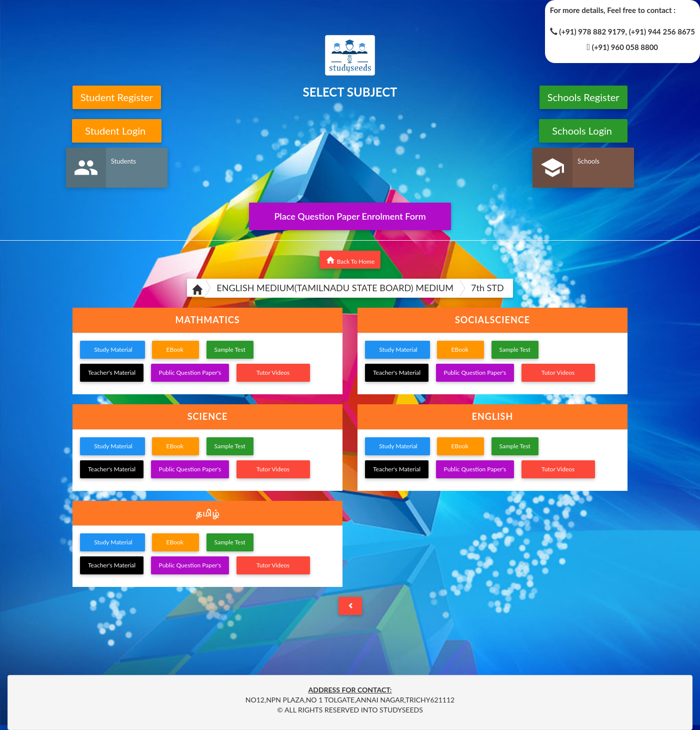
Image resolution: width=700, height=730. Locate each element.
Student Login (117, 131)
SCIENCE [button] (208, 416)
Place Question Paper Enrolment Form (350, 216)
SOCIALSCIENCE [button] (492, 320)
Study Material (112, 349)
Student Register (117, 97)
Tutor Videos (273, 373)
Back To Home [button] (350, 260)
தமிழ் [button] (208, 513)
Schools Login (583, 131)
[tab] (207, 320)
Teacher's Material (112, 373)
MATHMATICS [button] (207, 320)
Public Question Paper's (190, 373)
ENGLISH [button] (493, 416)
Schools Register (583, 97)
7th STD (487, 288)
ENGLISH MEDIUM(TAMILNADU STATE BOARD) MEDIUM (335, 288)
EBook (175, 349)
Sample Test (230, 349)
